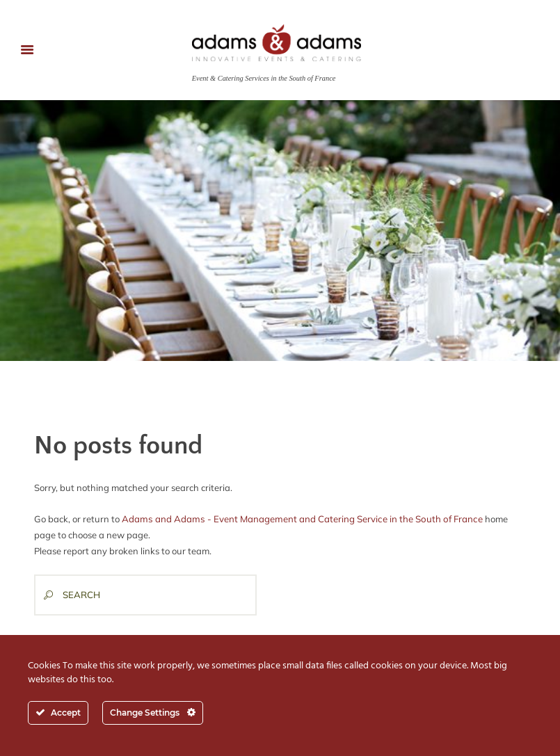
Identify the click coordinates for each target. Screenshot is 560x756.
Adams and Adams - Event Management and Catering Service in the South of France (299, 518)
